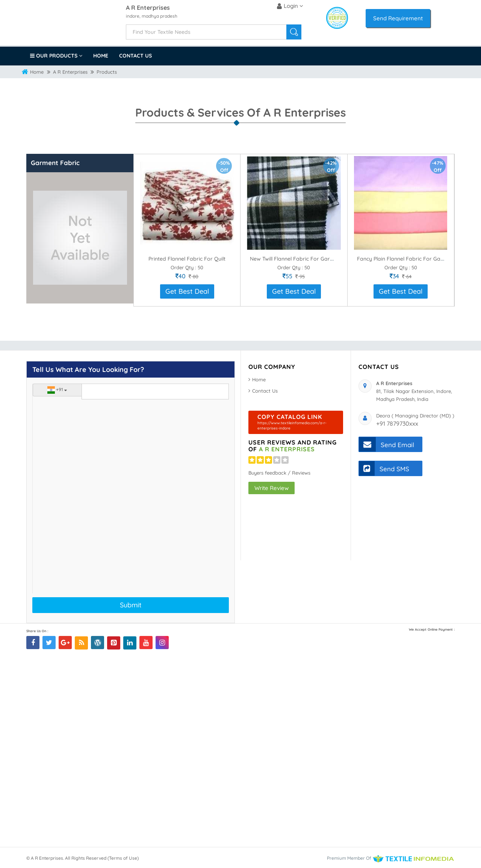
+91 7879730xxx (397, 423)
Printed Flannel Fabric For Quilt (187, 259)
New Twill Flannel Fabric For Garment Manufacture (313, 259)
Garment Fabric (55, 163)
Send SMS (384, 468)
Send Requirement (398, 18)
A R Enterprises (148, 8)
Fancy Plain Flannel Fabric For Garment (406, 259)
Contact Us (135, 56)
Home (101, 56)
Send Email (386, 444)
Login (290, 6)
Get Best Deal (187, 291)
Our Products (56, 56)
